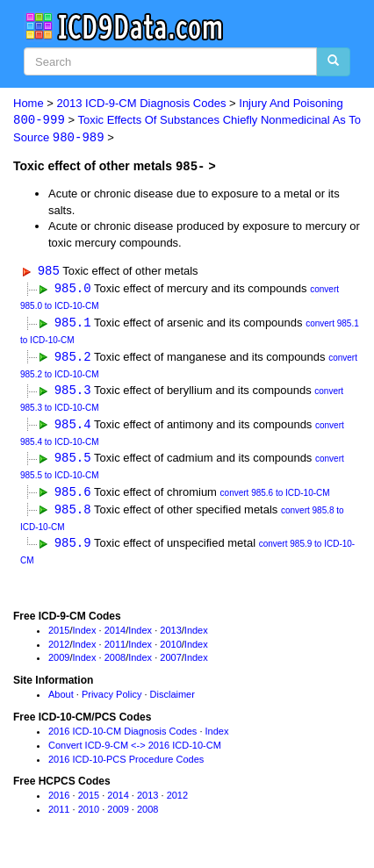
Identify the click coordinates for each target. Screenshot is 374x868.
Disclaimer (173, 699)
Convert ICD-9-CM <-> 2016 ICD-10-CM (135, 750)
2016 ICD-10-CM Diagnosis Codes (122, 736)
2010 (170, 649)
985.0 (73, 289)
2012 (59, 649)
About (61, 699)
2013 (170, 635)
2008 (115, 663)
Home (29, 103)
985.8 (73, 513)
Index (85, 635)
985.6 (73, 495)
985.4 (73, 427)
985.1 (73, 323)
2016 (59, 800)
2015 (59, 635)
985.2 (73, 358)
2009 (59, 663)
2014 (115, 635)
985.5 (73, 461)
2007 (170, 663)
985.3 (73, 392)
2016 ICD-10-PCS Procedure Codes (126, 764)
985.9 (73, 548)
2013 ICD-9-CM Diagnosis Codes (142, 103)
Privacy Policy (111, 699)
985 (49, 272)
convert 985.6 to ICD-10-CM (275, 497)
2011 (115, 649)
